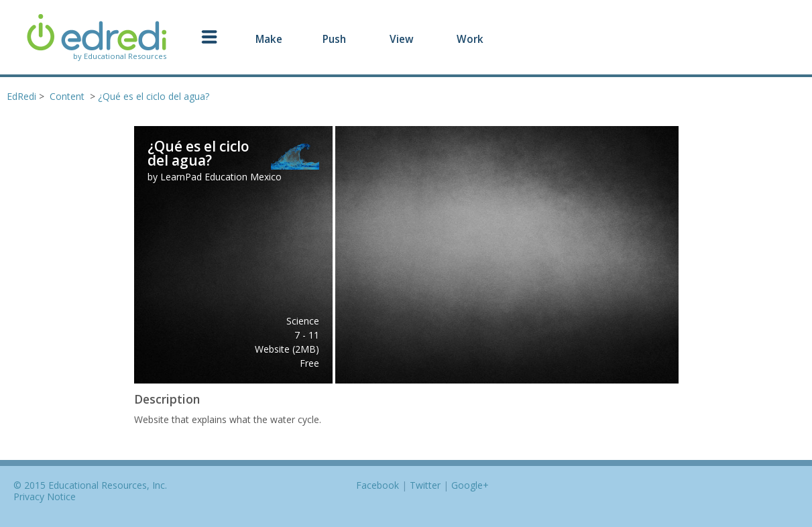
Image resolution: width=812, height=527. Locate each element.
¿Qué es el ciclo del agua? (154, 96)
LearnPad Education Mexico (221, 177)
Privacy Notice (45, 496)
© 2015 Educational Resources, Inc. (90, 485)
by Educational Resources (120, 56)
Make (269, 39)
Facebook (378, 485)
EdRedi (21, 96)
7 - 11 (307, 335)
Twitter (425, 485)
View (402, 39)
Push (334, 39)
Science (303, 321)
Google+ (470, 485)
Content (67, 96)
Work (470, 39)
